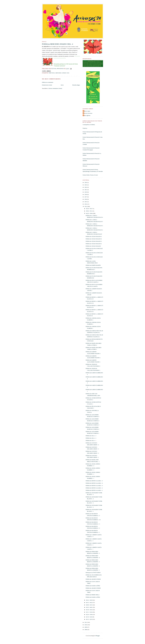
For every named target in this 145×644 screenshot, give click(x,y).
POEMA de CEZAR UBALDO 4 (94, 239)
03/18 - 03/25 (89, 610)
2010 (86, 625)
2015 (86, 202)
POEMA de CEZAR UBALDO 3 (94, 241)
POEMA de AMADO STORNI (93, 579)
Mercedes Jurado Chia (62, 73)
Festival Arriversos (88, 113)
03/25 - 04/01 (89, 607)
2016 (86, 199)
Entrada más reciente (47, 85)
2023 (86, 185)
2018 (86, 194)
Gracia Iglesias (87, 115)
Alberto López (87, 111)
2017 (86, 197)
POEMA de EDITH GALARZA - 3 (94, 486)
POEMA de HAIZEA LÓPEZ (93, 586)
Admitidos (52, 73)
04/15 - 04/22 (89, 603)
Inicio (62, 85)
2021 (86, 190)
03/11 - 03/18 (89, 612)
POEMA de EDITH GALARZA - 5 (94, 481)
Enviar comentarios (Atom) (55, 88)
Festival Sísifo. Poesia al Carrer (90, 175)
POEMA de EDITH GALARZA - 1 (94, 490)
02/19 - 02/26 (89, 617)
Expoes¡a (85, 128)
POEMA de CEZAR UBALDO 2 (94, 244)
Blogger (98, 636)
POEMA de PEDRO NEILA (92, 595)
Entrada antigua (76, 85)
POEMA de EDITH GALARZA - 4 (94, 483)
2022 (86, 187)
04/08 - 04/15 (89, 605)
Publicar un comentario (48, 82)
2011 (86, 622)
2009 (86, 627)
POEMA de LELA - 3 (91, 436)
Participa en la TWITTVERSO (93, 573)
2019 (86, 192)
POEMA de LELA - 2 (91, 438)
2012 (86, 206)
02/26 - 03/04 (89, 615)
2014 (86, 204)
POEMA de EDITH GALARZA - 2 (94, 488)
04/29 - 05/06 (89, 213)
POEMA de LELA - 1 (91, 440)
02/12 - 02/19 (89, 619)
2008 (86, 630)
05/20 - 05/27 (89, 209)
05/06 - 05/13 (89, 211)
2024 (86, 182)
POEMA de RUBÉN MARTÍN (93, 265)
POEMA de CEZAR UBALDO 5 (94, 236)
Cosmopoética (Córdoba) (89, 125)
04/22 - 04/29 (89, 600)
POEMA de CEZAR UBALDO (93, 246)
